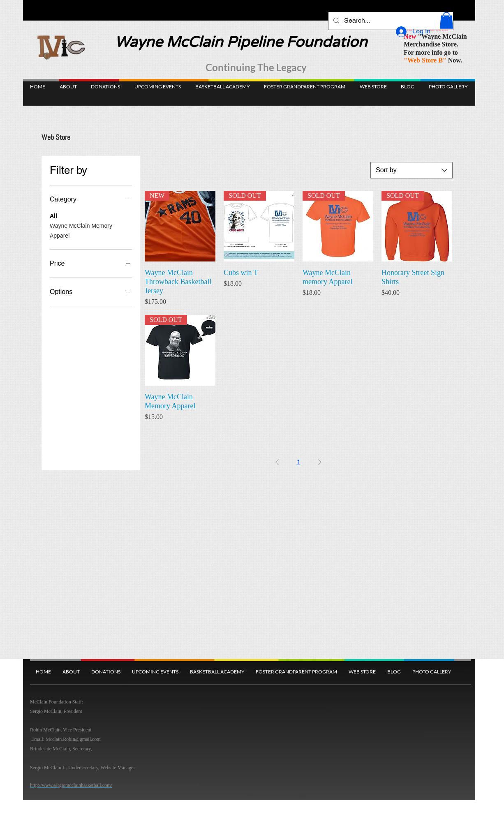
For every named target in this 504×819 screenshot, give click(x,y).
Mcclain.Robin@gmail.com (73, 739)
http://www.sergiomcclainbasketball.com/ (71, 785)
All (53, 215)
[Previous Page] (277, 462)
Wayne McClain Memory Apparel (81, 230)
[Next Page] (320, 462)
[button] (446, 20)
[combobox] (412, 170)
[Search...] (390, 21)
